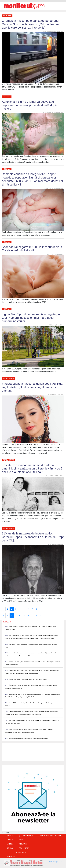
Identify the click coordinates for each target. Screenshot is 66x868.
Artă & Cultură (24, 848)
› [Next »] (40, 609)
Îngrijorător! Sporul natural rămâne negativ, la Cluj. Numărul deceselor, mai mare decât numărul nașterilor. (31, 318)
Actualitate (8, 379)
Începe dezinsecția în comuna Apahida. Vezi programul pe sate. (28, 679)
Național (7, 16)
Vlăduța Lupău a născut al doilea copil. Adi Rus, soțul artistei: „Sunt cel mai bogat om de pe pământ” (32, 387)
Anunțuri (10, 844)
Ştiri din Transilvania (26, 836)
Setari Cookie (11, 856)
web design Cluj (56, 862)
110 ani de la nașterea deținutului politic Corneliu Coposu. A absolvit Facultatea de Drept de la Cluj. (33, 537)
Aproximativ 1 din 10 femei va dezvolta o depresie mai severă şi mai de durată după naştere (29, 105)
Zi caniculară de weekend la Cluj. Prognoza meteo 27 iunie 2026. (29, 738)
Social (7, 97)
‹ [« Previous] (4, 609)
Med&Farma (23, 844)
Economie (10, 840)
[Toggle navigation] (59, 6)
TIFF (8, 852)
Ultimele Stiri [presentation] (8, 622)
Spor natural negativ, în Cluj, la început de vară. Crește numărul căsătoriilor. (32, 249)
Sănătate (10, 836)
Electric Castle (21, 852)
